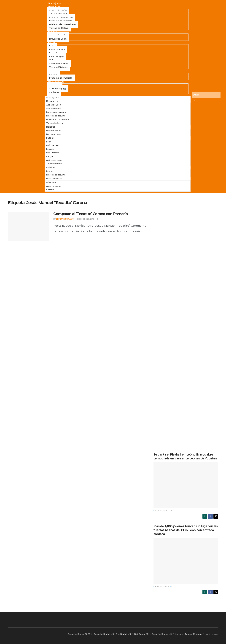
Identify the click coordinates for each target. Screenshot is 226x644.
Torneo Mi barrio (193, 634)
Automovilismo (54, 186)
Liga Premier (53, 153)
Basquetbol (55, 7)
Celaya (50, 156)
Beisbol (52, 32)
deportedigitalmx (65, 219)
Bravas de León (58, 39)
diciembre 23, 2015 (85, 219)
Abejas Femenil (54, 108)
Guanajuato (54, 3)
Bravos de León (54, 131)
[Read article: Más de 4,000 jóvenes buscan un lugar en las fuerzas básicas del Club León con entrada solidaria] (186, 561)
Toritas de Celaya (59, 28)
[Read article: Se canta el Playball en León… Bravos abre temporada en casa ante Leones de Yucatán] (186, 485)
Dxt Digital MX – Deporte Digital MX (153, 634)
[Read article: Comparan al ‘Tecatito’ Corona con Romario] (28, 226)
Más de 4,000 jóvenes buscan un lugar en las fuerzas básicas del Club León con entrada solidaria (186, 530)
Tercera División (58, 67)
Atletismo (51, 182)
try (207, 634)
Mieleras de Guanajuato (58, 120)
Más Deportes (56, 82)
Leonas (50, 171)
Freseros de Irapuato (56, 112)
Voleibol (53, 71)
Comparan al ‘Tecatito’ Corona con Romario (91, 214)
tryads (215, 634)
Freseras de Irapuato (61, 78)
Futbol (52, 42)
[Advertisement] (186, 247)
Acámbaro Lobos (54, 160)
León (49, 142)
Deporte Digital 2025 (79, 634)
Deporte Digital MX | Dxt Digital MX (112, 634)
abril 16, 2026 (160, 511)
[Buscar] (206, 95)
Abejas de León (54, 105)
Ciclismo (54, 92)
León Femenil (53, 145)
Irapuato (50, 149)
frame (178, 634)
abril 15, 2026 (160, 586)
